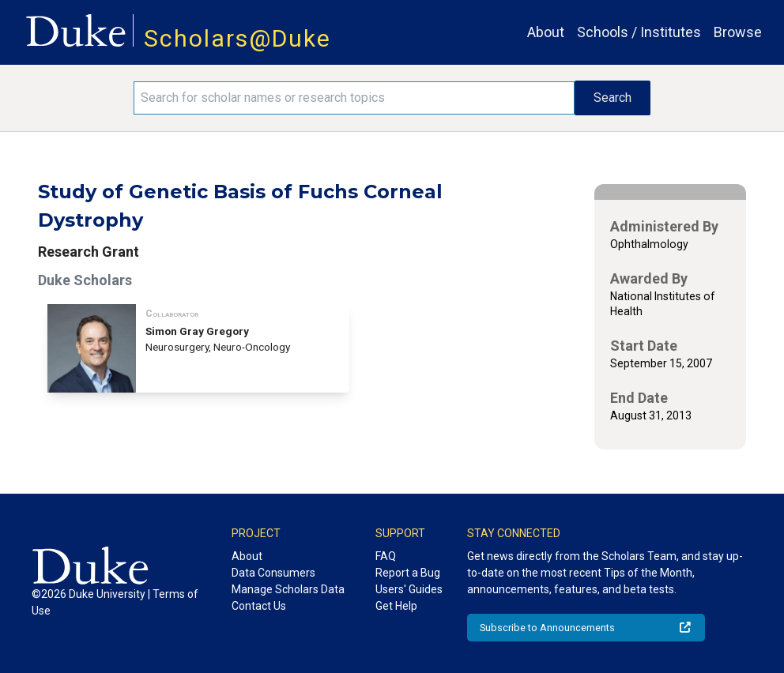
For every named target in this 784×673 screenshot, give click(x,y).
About (546, 32)
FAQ (386, 556)
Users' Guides (409, 589)
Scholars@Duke (237, 38)
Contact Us (259, 606)
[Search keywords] (354, 98)
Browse (738, 32)
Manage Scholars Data (288, 589)
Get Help (396, 606)
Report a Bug (408, 573)
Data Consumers (273, 573)
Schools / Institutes (639, 32)
